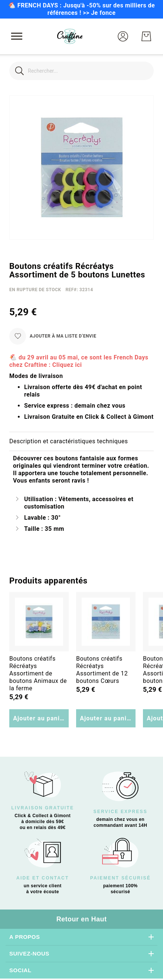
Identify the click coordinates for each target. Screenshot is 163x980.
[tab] (81, 442)
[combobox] (81, 71)
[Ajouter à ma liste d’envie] (53, 336)
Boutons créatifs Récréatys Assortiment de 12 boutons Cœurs (102, 670)
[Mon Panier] (146, 36)
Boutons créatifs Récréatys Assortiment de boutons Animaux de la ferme (38, 673)
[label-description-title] (81, 442)
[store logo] (70, 36)
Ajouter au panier (40, 718)
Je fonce (103, 13)
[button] (123, 36)
